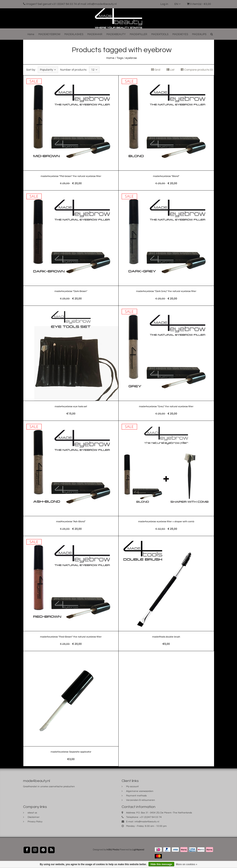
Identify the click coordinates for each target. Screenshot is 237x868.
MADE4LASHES (74, 34)
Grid (156, 70)
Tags (120, 58)
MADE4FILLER (139, 34)
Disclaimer (34, 817)
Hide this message (161, 864)
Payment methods (136, 796)
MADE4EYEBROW (49, 34)
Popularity (48, 70)
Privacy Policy (35, 822)
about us (32, 813)
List (170, 70)
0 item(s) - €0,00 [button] (199, 4)
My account (132, 787)
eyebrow (131, 58)
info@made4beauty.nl (147, 822)
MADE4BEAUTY (116, 34)
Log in (164, 4)
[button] (212, 34)
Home (31, 34)
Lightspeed (138, 850)
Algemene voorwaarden (140, 791)
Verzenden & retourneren (141, 800)
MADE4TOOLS (160, 34)
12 (94, 70)
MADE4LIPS (199, 34)
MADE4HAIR (95, 34)
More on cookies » (187, 864)
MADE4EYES (180, 34)
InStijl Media (113, 850)
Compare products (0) (197, 70)
